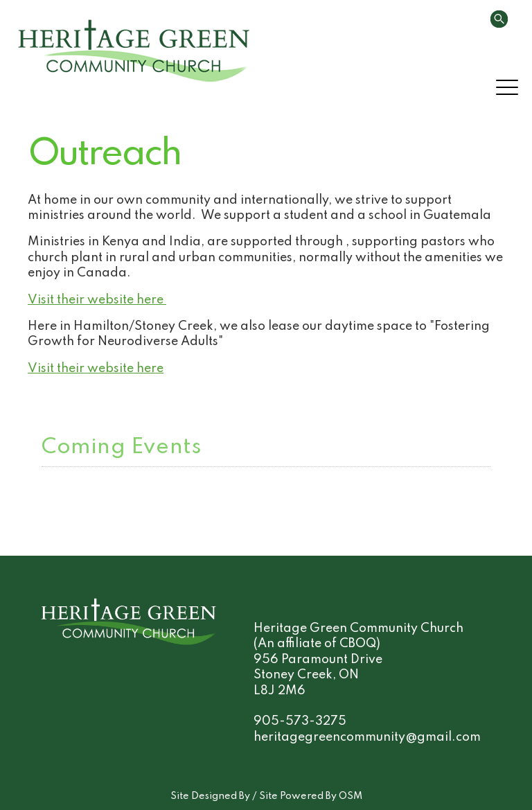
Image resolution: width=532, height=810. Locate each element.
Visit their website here (97, 300)
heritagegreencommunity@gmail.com (367, 737)
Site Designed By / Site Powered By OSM (266, 796)
